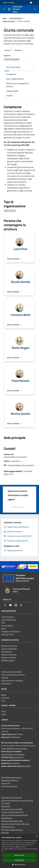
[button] (19, 865)
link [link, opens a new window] (3, 851)
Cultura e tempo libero (9, 649)
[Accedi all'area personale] (31, 3)
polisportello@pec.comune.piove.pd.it (21, 465)
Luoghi (4, 714)
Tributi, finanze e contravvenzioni (13, 675)
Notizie (4, 695)
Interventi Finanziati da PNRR (12, 809)
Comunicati (5, 698)
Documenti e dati (7, 634)
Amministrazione (16, 18)
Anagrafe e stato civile (9, 646)
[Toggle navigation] (4, 9)
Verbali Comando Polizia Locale (12, 821)
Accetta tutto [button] (19, 855)
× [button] (37, 836)
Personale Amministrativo (10, 631)
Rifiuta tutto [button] (19, 860)
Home (5, 18)
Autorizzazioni (6, 683)
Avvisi (3, 701)
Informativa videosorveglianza (12, 830)
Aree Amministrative (9, 620)
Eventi (4, 711)
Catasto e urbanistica (9, 657)
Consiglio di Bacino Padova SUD (12, 812)
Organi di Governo (8, 617)
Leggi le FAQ (6, 783)
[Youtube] (10, 605)
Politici (4, 628)
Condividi (9, 50)
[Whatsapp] (21, 605)
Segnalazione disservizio (10, 780)
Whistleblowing (7, 818)
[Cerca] (35, 9)
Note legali (5, 833)
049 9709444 (15, 763)
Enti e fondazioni (7, 625)
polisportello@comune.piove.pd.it (15, 457)
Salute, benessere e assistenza (12, 680)
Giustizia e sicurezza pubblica (12, 672)
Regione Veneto (9, 3)
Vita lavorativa (6, 652)
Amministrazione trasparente (12, 797)
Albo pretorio (6, 806)
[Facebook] (5, 605)
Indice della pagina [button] (13, 67)
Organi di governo (9, 21)
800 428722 (26, 766)
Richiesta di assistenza (9, 786)
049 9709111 (16, 461)
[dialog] (19, 851)
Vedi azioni (19, 50)
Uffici (3, 623)
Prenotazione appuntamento (11, 777)
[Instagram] (16, 605)
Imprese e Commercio (9, 654)
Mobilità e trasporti (8, 660)
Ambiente (5, 677)
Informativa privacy (8, 827)
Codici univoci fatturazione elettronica (15, 815)
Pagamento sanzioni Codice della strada (15, 824)
